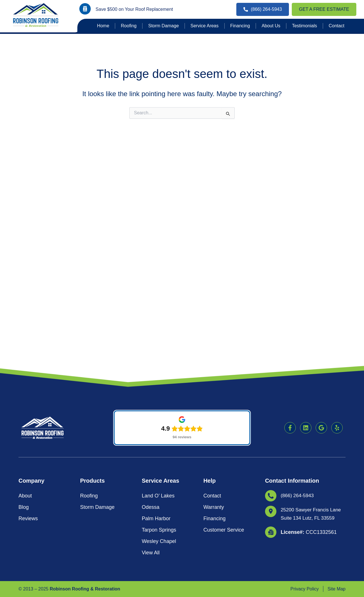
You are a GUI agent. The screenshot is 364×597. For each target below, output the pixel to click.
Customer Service (224, 416)
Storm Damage (164, 26)
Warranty (214, 393)
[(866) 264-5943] (271, 381)
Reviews (28, 404)
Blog (24, 393)
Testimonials (305, 26)
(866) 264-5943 (298, 381)
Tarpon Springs (159, 416)
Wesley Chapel (159, 427)
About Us (271, 26)
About (25, 381)
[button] (182, 486)
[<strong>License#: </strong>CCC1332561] (271, 417)
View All (151, 438)
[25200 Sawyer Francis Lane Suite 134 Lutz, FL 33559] (271, 397)
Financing (240, 26)
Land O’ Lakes (158, 381)
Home (103, 26)
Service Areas (205, 26)
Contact (337, 26)
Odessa (150, 393)
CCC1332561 (309, 417)
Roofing (129, 26)
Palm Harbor (156, 404)
